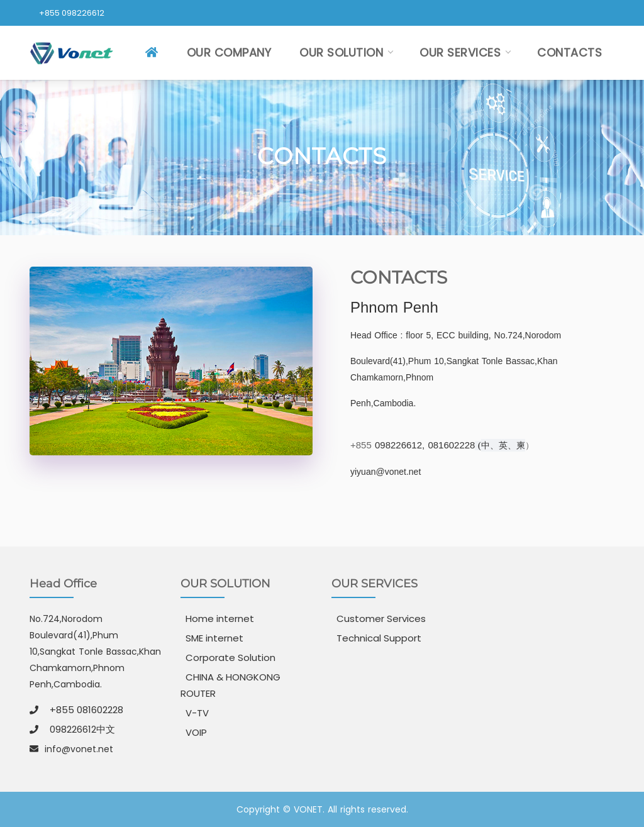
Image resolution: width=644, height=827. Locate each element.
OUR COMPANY (229, 53)
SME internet (214, 638)
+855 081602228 (86, 710)
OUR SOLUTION (341, 53)
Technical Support (379, 638)
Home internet (220, 619)
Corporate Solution (230, 658)
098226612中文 (82, 729)
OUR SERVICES (460, 53)
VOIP (196, 732)
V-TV (197, 713)
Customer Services (381, 619)
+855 (363, 445)
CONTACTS (569, 53)
